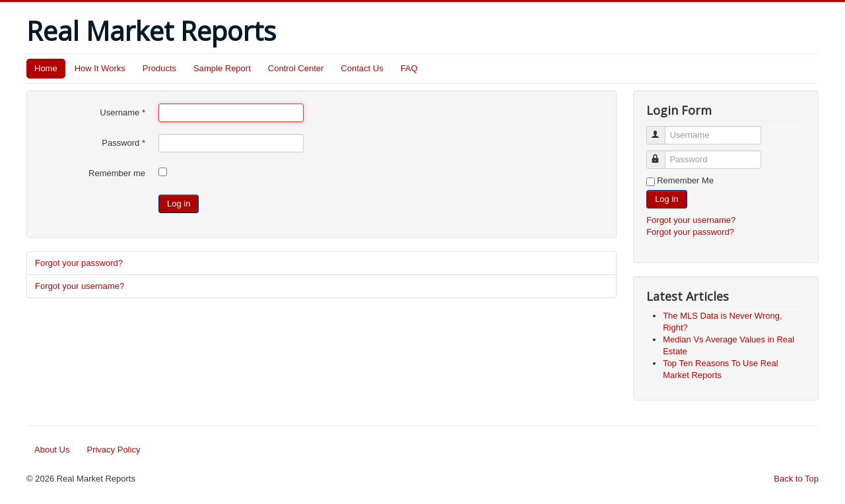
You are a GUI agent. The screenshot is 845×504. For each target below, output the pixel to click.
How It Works (100, 68)
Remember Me (685, 180)
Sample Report (222, 68)
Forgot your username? (80, 286)
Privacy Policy (113, 450)
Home (46, 68)
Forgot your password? (79, 263)
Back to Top (796, 479)
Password (123, 143)
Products (159, 68)
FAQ (409, 68)
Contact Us (362, 68)
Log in (179, 204)
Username (122, 112)
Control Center (296, 68)
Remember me (117, 173)
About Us (52, 450)
